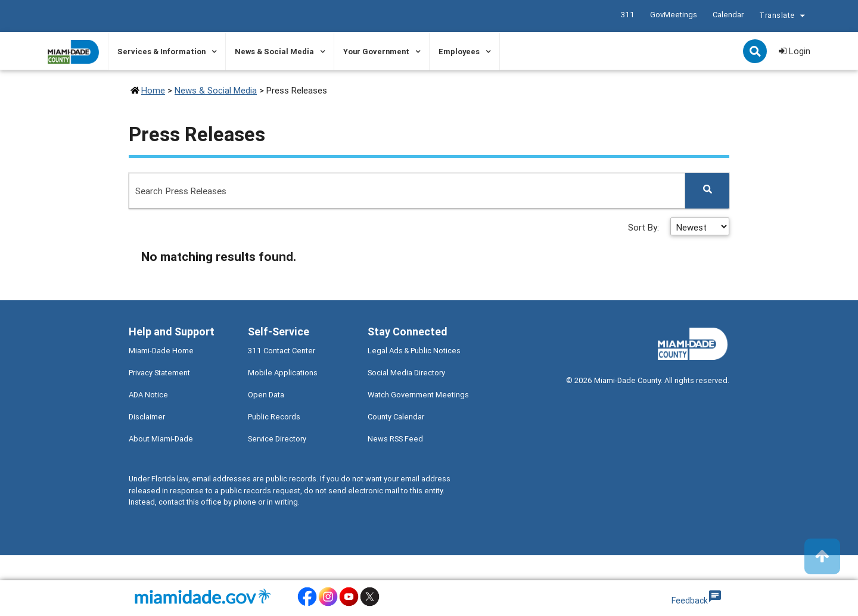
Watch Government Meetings (418, 395)
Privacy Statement (159, 373)
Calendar (728, 15)
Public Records (274, 417)
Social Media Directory (406, 373)
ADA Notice (148, 395)
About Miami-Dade (161, 439)
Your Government (376, 52)
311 (627, 15)
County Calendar (396, 417)
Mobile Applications (283, 373)
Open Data (266, 395)
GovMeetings (673, 15)
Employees (459, 52)
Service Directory (277, 439)
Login (795, 51)
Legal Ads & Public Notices (414, 351)
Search (756, 52)
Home (153, 90)
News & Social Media (274, 52)
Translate (784, 17)
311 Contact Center (282, 351)
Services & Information (161, 52)
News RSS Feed (395, 439)
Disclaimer (147, 417)
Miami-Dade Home (161, 351)
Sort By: (645, 227)
